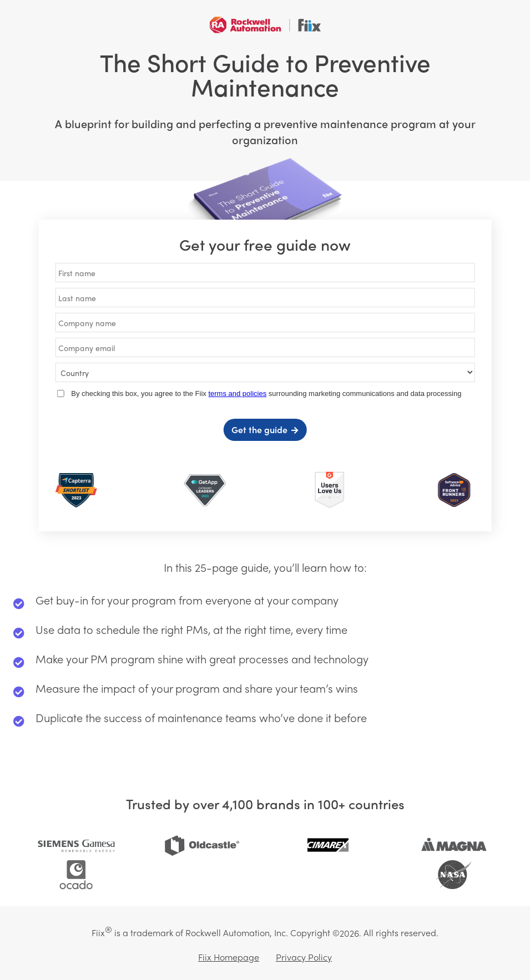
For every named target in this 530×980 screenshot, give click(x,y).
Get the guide (259, 430)
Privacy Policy (304, 957)
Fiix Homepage (229, 957)
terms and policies (237, 393)
